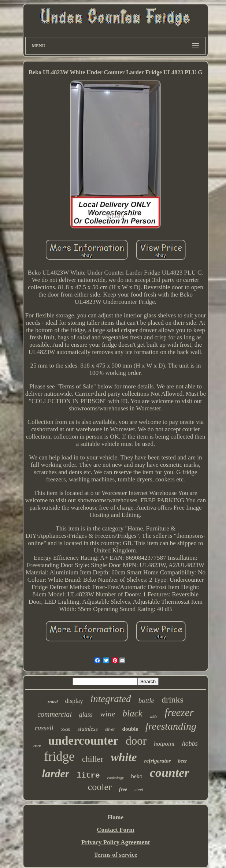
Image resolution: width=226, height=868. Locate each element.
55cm (66, 729)
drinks (173, 700)
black (132, 713)
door (136, 741)
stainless (88, 729)
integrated (111, 699)
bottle (146, 701)
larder (55, 773)
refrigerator (158, 761)
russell (44, 728)
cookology (116, 778)
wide (154, 716)
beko (137, 776)
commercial (55, 714)
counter (170, 773)
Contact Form (115, 830)
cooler (100, 787)
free (123, 789)
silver (110, 729)
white (124, 757)
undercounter (83, 741)
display (74, 701)
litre (88, 776)
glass (86, 715)
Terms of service (115, 855)
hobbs (190, 744)
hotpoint (164, 744)
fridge (59, 757)
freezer (179, 712)
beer (183, 761)
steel (139, 789)
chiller (93, 759)
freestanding (171, 726)
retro (37, 746)
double (130, 729)
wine (108, 714)
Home (116, 817)
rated (53, 702)
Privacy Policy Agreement (116, 842)
